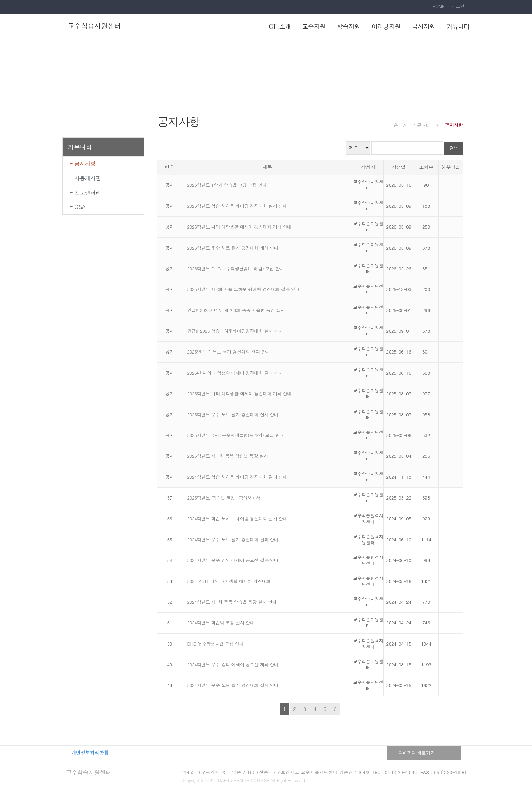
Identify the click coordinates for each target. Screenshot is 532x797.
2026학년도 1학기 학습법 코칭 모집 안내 (227, 185)
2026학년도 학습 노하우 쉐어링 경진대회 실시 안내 (237, 206)
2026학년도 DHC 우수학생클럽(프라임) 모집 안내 (236, 268)
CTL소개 (280, 26)
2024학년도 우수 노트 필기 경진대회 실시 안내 (233, 685)
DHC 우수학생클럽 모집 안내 (215, 644)
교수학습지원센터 (89, 772)
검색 (453, 148)
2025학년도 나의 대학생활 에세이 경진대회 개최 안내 (239, 393)
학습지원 (348, 26)
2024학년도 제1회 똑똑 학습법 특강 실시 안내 (232, 602)
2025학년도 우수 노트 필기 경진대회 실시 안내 (233, 414)
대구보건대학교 (133, 753)
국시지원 (423, 26)
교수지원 (314, 26)
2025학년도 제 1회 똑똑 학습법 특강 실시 (228, 456)
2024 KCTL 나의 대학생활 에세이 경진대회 (229, 581)
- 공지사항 (83, 164)
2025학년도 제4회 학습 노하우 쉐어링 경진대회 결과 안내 (243, 289)
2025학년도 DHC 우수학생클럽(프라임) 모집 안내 (236, 435)
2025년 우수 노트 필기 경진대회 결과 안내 (229, 352)
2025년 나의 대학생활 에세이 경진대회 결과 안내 (235, 373)
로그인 (458, 6)
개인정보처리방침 (90, 753)
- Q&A (78, 207)
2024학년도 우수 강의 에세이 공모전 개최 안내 (233, 664)
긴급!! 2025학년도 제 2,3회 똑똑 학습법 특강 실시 (236, 310)
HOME (439, 6)
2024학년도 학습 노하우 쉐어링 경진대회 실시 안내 (237, 518)
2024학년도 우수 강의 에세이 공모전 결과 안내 (233, 560)
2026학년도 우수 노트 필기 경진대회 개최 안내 (233, 248)
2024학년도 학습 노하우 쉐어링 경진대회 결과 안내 (237, 477)
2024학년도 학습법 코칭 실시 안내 (221, 623)
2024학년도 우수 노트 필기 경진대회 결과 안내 (233, 539)
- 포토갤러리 (85, 192)
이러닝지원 (386, 26)
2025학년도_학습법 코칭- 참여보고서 (224, 498)
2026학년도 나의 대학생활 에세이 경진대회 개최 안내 (239, 227)
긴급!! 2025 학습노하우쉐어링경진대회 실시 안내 (235, 331)
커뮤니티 (458, 26)
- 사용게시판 (85, 178)
